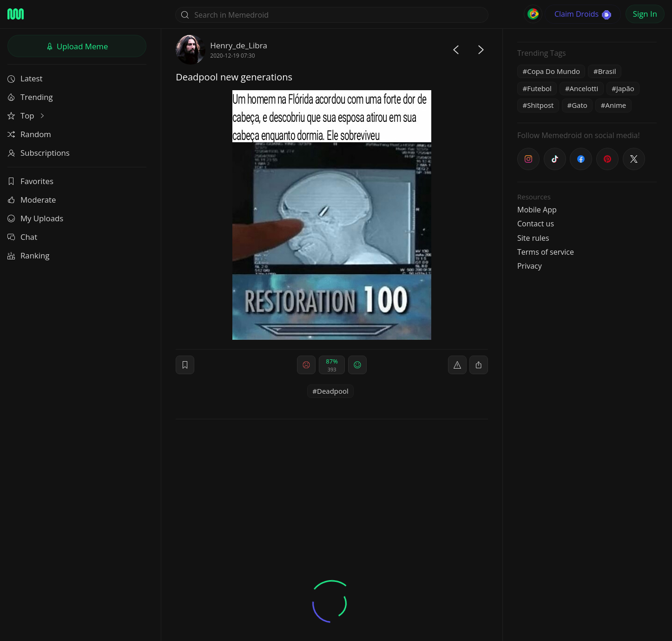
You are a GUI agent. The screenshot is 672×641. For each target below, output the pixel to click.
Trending (30, 97)
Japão (625, 88)
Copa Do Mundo (553, 71)
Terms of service (546, 252)
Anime (616, 105)
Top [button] (27, 116)
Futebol (539, 88)
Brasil (607, 71)
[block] (479, 365)
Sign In (645, 14)
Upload (77, 46)
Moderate (32, 200)
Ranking (28, 255)
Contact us (536, 224)
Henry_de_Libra (239, 45)
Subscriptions (39, 153)
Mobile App (537, 210)
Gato (580, 105)
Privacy (530, 266)
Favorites (30, 181)
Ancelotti (584, 88)
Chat (22, 237)
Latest (25, 78)
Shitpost (540, 105)
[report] (457, 365)
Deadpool (333, 391)
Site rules (533, 238)
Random (29, 134)
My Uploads (35, 218)
